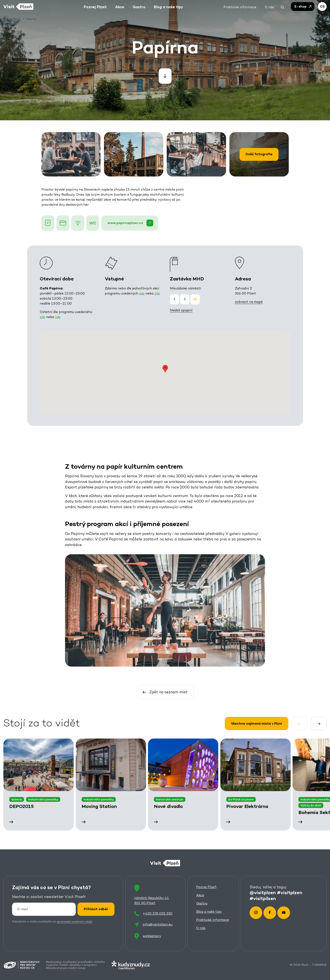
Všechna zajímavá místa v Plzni (256, 723)
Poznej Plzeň (206, 887)
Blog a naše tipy (209, 912)
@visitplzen (263, 892)
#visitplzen (290, 892)
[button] (282, 7)
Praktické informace (213, 920)
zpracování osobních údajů (74, 921)
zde (42, 317)
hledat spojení (181, 310)
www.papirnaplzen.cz (130, 223)
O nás (201, 928)
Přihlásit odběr (96, 909)
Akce (200, 895)
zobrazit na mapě (249, 302)
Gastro (202, 903)
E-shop (303, 7)
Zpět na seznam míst (165, 692)
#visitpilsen (263, 898)
